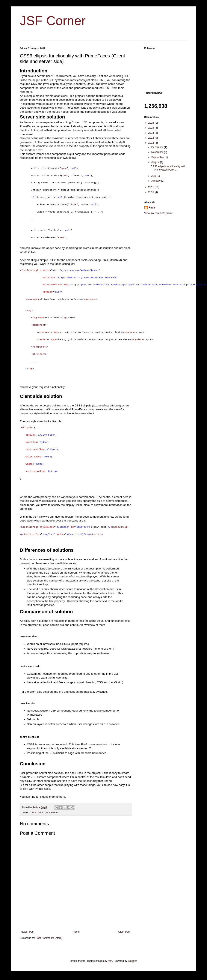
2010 (151, 192)
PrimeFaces (53, 812)
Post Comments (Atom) (49, 938)
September (158, 157)
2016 (151, 123)
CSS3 (33, 812)
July (154, 176)
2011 (151, 187)
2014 (151, 133)
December (158, 147)
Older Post (124, 932)
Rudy (152, 208)
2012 (151, 143)
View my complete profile (159, 213)
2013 (151, 138)
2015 (151, 128)
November (158, 152)
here (62, 797)
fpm (110, 961)
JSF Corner (53, 21)
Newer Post (28, 932)
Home (76, 932)
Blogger (132, 961)
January (156, 181)
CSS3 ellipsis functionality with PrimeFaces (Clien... (168, 168)
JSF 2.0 (41, 812)
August (156, 162)
